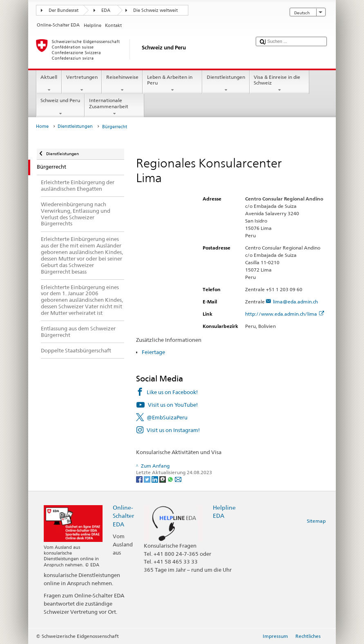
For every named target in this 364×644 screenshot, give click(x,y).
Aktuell (49, 84)
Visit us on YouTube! (173, 405)
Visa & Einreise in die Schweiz (279, 84)
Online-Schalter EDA (123, 516)
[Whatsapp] (171, 479)
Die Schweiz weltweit (155, 10)
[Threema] (163, 479)
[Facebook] (140, 479)
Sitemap (316, 521)
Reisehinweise (122, 84)
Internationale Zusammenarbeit (114, 107)
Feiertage (153, 352)
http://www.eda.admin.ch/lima (285, 314)
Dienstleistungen (226, 84)
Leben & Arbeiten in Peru (172, 84)
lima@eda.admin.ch (295, 302)
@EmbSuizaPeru (167, 417)
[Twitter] (148, 479)
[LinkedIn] (155, 479)
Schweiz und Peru (60, 107)
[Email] (178, 479)
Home (42, 126)
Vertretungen (82, 84)
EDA (106, 10)
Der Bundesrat (64, 10)
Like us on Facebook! (172, 392)
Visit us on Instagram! (173, 430)
